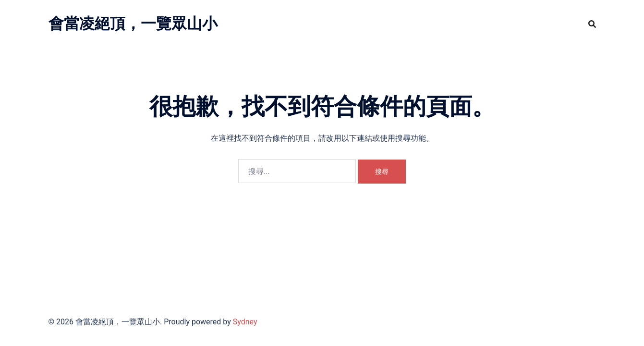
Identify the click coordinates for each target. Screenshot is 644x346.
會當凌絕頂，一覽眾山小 (133, 24)
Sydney (245, 322)
